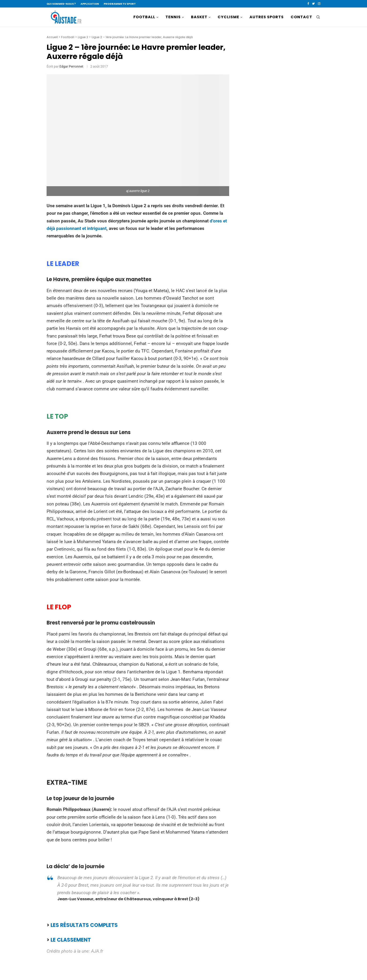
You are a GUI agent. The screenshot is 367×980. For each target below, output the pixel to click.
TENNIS (173, 17)
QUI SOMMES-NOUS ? (61, 4)
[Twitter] (313, 4)
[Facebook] (308, 4)
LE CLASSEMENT (71, 940)
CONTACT (301, 17)
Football (68, 37)
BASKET (199, 17)
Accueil (52, 37)
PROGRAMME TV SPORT (120, 4)
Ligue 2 (83, 37)
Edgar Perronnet (71, 66)
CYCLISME (228, 17)
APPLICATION (90, 4)
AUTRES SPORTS (267, 17)
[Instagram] (319, 4)
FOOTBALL (144, 17)
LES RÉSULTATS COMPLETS (84, 925)
